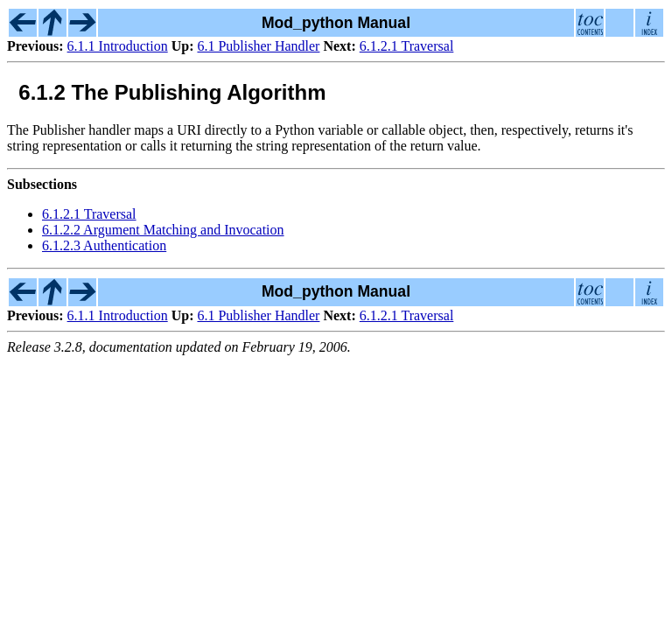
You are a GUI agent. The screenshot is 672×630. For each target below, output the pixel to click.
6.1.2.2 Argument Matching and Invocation (163, 230)
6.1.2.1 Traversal (407, 46)
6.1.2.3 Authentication (104, 245)
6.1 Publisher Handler (258, 46)
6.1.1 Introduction (118, 46)
